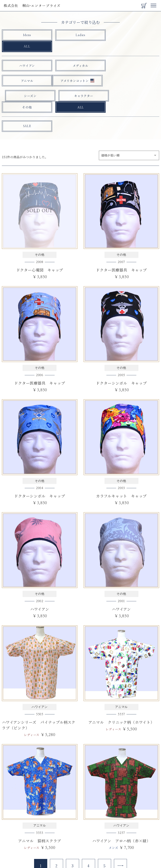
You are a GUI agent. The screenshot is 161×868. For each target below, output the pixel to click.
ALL (134, 35)
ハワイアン (27, 54)
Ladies (80, 35)
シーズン (80, 69)
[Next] (121, 843)
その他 (27, 84)
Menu (154, 4)
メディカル (80, 54)
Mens (27, 35)
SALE (27, 104)
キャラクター (134, 69)
